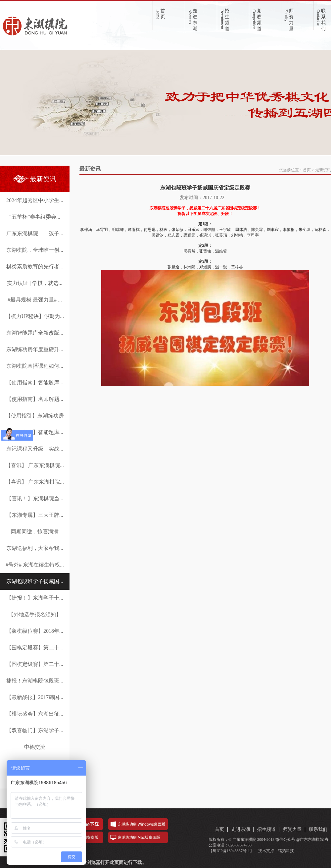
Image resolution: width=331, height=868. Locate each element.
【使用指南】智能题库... (35, 382)
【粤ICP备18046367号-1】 (231, 851)
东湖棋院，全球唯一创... (35, 250)
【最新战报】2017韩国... (35, 697)
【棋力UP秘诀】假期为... (35, 316)
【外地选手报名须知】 (35, 614)
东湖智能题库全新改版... (35, 333)
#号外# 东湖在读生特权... (35, 565)
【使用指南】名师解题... (35, 399)
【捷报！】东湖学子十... (35, 598)
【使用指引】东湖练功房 (35, 416)
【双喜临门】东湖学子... (35, 730)
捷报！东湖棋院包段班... (35, 681)
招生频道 (266, 829)
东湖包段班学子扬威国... (35, 581)
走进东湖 (241, 829)
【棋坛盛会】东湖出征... (35, 714)
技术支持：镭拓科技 (276, 851)
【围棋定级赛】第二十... (35, 664)
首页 (307, 170)
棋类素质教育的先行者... (35, 267)
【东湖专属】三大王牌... (35, 515)
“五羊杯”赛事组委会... (35, 217)
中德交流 (35, 747)
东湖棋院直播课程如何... (35, 366)
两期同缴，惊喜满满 (35, 532)
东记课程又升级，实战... (35, 449)
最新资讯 (323, 170)
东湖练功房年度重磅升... (35, 349)
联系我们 (318, 829)
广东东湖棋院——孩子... (35, 233)
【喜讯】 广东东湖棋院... (35, 465)
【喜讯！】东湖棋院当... (35, 498)
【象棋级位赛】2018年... (35, 631)
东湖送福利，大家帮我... (35, 548)
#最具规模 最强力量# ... (35, 300)
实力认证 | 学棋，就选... (35, 283)
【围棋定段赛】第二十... (35, 648)
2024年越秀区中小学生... (35, 200)
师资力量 (292, 829)
